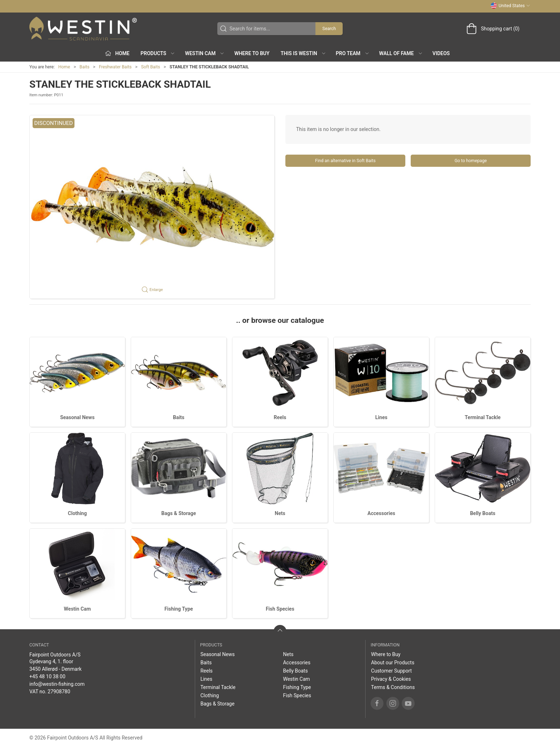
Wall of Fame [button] (401, 53)
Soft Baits (151, 67)
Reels (280, 417)
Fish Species (280, 609)
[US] (83, 29)
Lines (381, 417)
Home (64, 67)
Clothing (78, 513)
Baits (85, 67)
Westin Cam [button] (205, 53)
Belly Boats (483, 513)
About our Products (393, 663)
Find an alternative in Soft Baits (345, 161)
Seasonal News (77, 417)
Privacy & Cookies (391, 679)
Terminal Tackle (483, 417)
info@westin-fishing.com (57, 684)
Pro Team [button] (353, 53)
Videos (441, 53)
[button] (152, 207)
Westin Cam (77, 609)
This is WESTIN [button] (303, 53)
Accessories (381, 513)
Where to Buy (252, 53)
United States (510, 6)
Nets (280, 513)
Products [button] (158, 53)
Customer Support (391, 671)
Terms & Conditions (393, 687)
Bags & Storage (179, 513)
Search (329, 29)
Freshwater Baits (115, 67)
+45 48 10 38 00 (47, 676)
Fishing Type (179, 609)
